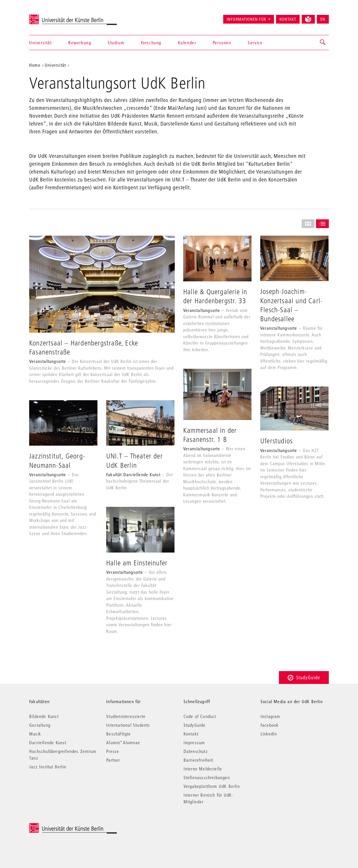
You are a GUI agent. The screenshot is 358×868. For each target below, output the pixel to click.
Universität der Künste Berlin (52, 17)
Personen (222, 43)
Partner (113, 760)
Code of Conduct (200, 716)
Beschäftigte (118, 734)
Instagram (270, 716)
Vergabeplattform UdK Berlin (212, 786)
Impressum (194, 742)
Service (255, 43)
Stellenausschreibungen (207, 777)
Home (35, 65)
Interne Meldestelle (203, 769)
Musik (35, 734)
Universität (41, 43)
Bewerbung (80, 43)
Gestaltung (40, 725)
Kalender (187, 43)
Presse (113, 751)
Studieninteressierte (126, 716)
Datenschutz (196, 751)
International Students (128, 725)
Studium (116, 43)
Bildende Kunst (44, 716)
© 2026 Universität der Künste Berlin (60, 826)
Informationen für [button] (246, 19)
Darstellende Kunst (48, 742)
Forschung (151, 43)
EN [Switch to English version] (323, 19)
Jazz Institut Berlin (48, 767)
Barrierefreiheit (198, 760)
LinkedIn (269, 734)
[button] (323, 43)
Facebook (270, 725)
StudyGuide (304, 677)
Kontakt (288, 19)
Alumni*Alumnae (123, 742)
